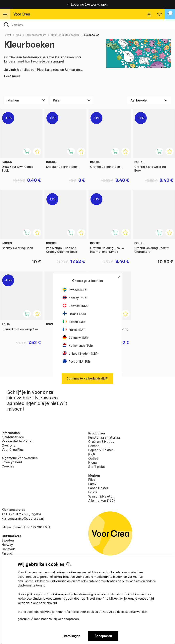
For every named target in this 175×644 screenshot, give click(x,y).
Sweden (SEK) (75, 290)
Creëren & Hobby (101, 442)
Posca (93, 492)
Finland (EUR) (74, 314)
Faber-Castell (98, 488)
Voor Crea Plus (13, 450)
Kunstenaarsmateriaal (104, 437)
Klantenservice (13, 437)
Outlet (93, 458)
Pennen (94, 446)
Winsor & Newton (101, 496)
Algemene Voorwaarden (20, 458)
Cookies (8, 466)
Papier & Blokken (101, 450)
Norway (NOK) (75, 298)
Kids (18, 35)
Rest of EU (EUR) (77, 362)
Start (8, 35)
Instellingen (72, 636)
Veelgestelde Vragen (17, 441)
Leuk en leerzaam (36, 35)
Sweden (8, 540)
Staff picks (96, 467)
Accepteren (103, 636)
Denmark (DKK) (76, 306)
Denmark (8, 549)
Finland (7, 553)
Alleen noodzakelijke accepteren (55, 619)
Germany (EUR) (76, 338)
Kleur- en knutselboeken (65, 35)
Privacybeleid (12, 462)
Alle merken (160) (102, 501)
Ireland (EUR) (74, 322)
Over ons (8, 445)
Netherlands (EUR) (78, 346)
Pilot (92, 480)
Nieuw (93, 463)
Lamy (92, 484)
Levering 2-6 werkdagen (87, 4)
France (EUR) (74, 330)
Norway (7, 545)
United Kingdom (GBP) (81, 354)
